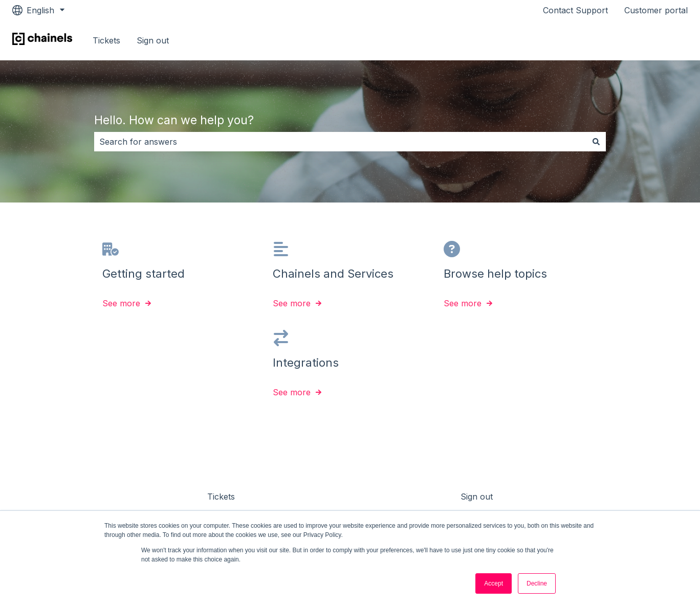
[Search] (596, 142)
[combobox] (340, 142)
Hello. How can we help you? (174, 120)
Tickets (106, 40)
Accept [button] (494, 583)
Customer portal (656, 10)
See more (121, 304)
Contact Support (575, 10)
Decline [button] (537, 583)
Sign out (153, 40)
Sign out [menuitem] (477, 497)
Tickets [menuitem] (221, 497)
